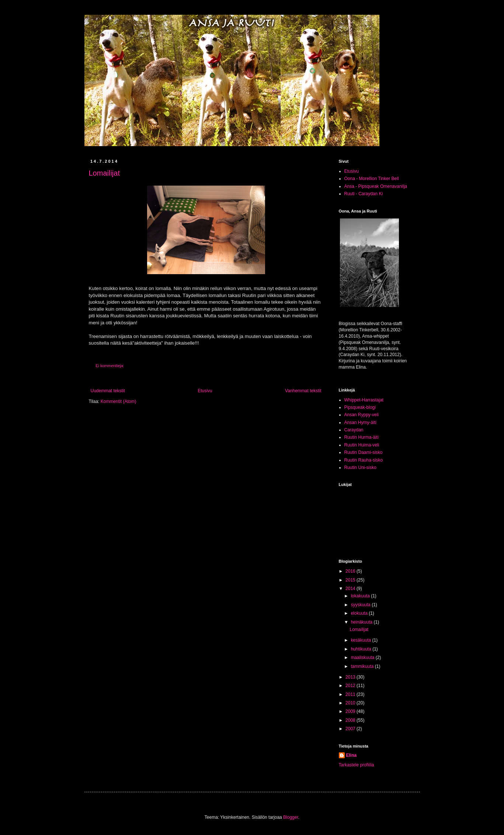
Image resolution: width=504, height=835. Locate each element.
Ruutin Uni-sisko (360, 467)
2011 (351, 694)
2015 (351, 580)
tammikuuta (363, 666)
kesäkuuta (361, 640)
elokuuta (360, 613)
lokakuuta (361, 596)
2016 (351, 571)
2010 (351, 703)
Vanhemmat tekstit (303, 391)
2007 (351, 729)
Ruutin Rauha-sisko (364, 460)
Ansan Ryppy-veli (362, 415)
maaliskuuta (363, 658)
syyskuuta (361, 605)
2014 (351, 589)
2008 (351, 720)
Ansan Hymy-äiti (360, 422)
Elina (352, 755)
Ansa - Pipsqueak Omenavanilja (376, 186)
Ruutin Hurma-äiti (362, 437)
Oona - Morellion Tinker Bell (372, 179)
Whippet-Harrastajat (364, 400)
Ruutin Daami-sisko (364, 452)
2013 (351, 677)
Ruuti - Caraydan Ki (364, 194)
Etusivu (205, 391)
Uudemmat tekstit (108, 391)
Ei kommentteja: (110, 366)
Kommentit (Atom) (119, 401)
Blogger (291, 817)
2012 (351, 686)
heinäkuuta (362, 622)
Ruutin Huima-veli (362, 445)
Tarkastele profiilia (357, 765)
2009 (351, 711)
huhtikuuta (362, 649)
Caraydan (354, 430)
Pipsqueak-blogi (360, 407)
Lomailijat (104, 173)
